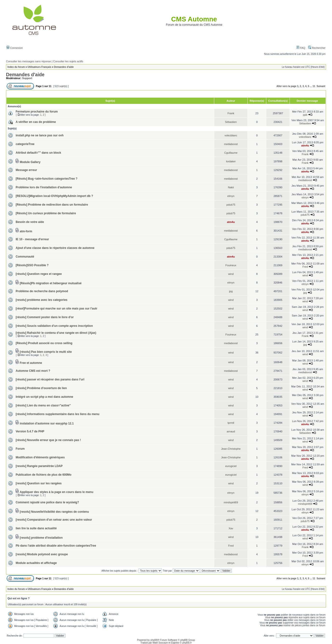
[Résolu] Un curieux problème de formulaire (46, 213)
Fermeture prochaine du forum (37, 112)
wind (231, 274)
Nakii (231, 187)
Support (27, 78)
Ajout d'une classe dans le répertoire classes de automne (55, 248)
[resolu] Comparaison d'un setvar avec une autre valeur (54, 520)
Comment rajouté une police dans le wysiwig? (47, 502)
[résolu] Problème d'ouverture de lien (41, 388)
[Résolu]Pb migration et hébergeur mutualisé (51, 283)
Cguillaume (231, 153)
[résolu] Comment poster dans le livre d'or (45, 317)
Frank (231, 113)
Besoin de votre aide (30, 222)
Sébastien (231, 122)
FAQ (301, 48)
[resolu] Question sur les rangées (39, 483)
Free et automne (31, 363)
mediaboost (231, 144)
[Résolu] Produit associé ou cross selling (44, 343)
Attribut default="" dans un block (38, 153)
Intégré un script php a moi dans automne (44, 397)
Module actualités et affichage (36, 563)
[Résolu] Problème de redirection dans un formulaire (52, 205)
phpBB (154, 640)
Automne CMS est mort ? (33, 371)
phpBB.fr (187, 643)
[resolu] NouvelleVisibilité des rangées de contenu (54, 512)
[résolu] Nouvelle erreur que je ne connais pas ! (48, 440)
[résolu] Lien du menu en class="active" (43, 405)
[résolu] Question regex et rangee (39, 274)
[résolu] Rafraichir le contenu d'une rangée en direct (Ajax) (56, 333)
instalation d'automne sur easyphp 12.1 (47, 423)
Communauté (25, 257)
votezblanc (231, 135)
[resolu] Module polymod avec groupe (42, 554)
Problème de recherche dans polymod (42, 291)
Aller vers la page (287, 86)
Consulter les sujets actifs (68, 61)
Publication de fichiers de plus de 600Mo (43, 475)
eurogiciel (231, 466)
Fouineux (231, 265)
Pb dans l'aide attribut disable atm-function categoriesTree (56, 546)
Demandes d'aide (64, 67)
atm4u (305, 145)
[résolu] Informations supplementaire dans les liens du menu (57, 414)
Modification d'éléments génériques (40, 457)
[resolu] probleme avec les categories (42, 300)
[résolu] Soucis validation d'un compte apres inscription (54, 326)
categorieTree (25, 144)
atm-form (26, 231)
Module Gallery (30, 162)
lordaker (231, 161)
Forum (20, 449)
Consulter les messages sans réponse (28, 61)
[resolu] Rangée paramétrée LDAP (39, 466)
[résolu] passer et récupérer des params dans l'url (50, 379)
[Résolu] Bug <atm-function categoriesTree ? (46, 179)
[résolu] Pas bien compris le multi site (46, 352)
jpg (231, 291)
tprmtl (231, 423)
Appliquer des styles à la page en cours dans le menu (56, 492)
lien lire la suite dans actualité (36, 528)
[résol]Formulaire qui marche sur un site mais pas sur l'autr (56, 309)
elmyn (231, 196)
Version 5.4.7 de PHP (30, 431)
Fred (305, 267)
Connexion (15, 48)
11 (314, 86)
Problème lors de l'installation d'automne (44, 187)
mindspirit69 (231, 502)
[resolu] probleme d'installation (41, 538)
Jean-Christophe (231, 449)
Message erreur (26, 170)
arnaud (231, 431)
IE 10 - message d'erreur (32, 239)
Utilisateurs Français (39, 67)
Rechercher (317, 48)
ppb (305, 115)
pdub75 (231, 205)
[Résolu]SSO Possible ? (32, 265)
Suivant (321, 86)
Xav (231, 528)
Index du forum (16, 67)
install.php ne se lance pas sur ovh (40, 135)
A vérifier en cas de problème (36, 122)
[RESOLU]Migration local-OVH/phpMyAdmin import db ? (54, 196)
